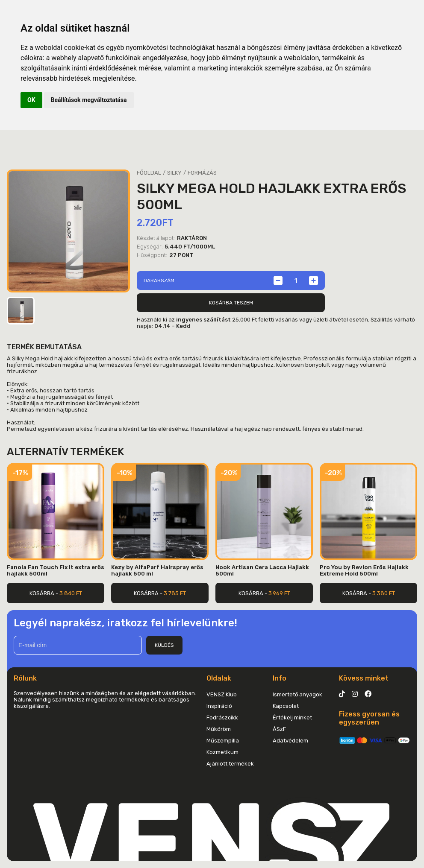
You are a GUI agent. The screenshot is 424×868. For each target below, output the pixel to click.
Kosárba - (56, 593)
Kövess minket (364, 678)
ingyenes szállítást (203, 320)
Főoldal (149, 173)
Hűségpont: (152, 255)
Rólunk (25, 678)
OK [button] (31, 100)
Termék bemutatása (44, 347)
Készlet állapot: (156, 238)
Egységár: (150, 247)
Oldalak (219, 678)
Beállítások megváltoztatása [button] (89, 100)
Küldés (164, 645)
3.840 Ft (71, 593)
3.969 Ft (279, 593)
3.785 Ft (175, 593)
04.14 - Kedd (172, 326)
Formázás (202, 173)
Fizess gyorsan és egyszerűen (369, 718)
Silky (174, 173)
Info (280, 678)
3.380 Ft (384, 593)
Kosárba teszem (231, 303)
